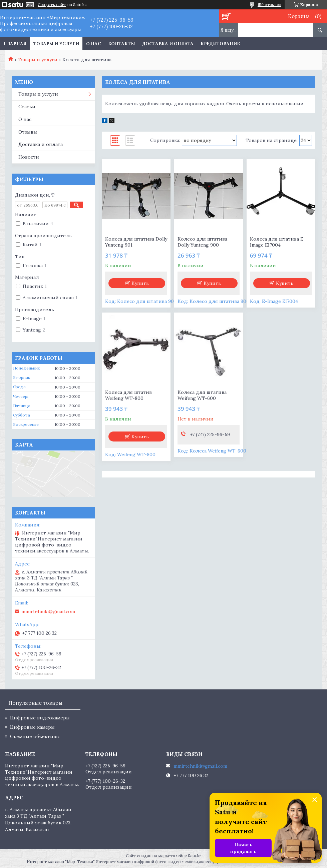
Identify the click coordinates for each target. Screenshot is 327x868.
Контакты (122, 44)
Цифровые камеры (32, 727)
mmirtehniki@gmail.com (48, 611)
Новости (29, 157)
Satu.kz (195, 856)
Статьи (27, 107)
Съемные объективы (35, 736)
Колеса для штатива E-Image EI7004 (278, 242)
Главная (15, 44)
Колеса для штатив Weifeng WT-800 (128, 395)
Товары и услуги (56, 44)
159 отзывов (269, 4)
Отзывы (28, 132)
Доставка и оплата (168, 44)
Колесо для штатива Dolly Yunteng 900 (202, 242)
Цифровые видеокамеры (40, 718)
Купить (140, 283)
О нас (94, 44)
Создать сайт (52, 5)
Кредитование (220, 44)
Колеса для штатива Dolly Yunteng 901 (136, 242)
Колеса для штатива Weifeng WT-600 (202, 395)
